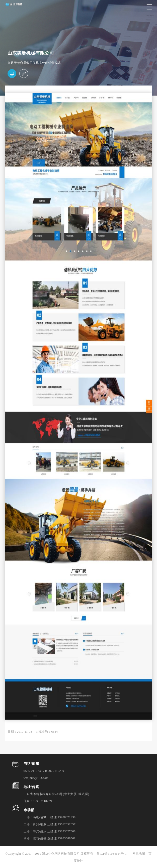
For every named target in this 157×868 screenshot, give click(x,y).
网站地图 (139, 854)
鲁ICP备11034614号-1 (113, 854)
